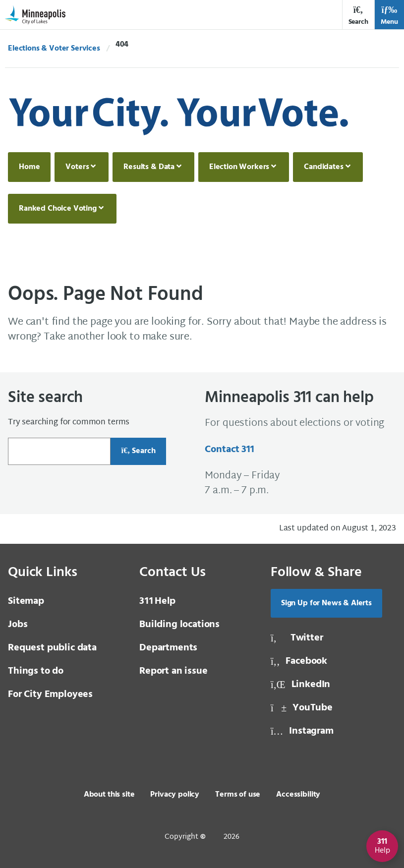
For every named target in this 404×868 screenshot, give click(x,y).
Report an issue (173, 671)
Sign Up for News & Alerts (326, 603)
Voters (77, 167)
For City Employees (50, 694)
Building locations (179, 625)
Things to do (36, 671)
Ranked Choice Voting (58, 209)
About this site (109, 795)
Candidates (323, 167)
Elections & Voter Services (54, 49)
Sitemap (26, 601)
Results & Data (149, 167)
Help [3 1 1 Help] (157, 601)
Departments (168, 648)
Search (358, 16)
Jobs (18, 625)
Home (29, 167)
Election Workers (239, 167)
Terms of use (238, 795)
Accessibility (298, 795)
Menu (389, 16)
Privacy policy (175, 795)
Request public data (52, 648)
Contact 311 (229, 450)
